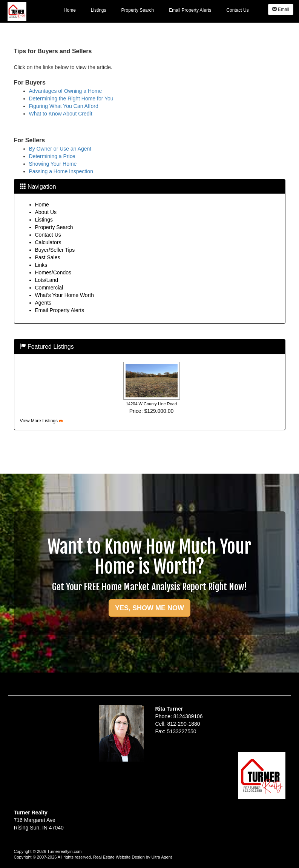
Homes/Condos (53, 272)
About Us (46, 212)
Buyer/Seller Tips (55, 250)
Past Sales (48, 257)
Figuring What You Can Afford (64, 106)
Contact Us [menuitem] (237, 10)
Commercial (49, 288)
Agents (43, 303)
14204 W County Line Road (151, 404)
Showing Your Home (53, 164)
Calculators (48, 242)
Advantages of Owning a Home (66, 91)
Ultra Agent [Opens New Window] (161, 857)
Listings (44, 220)
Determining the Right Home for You (71, 98)
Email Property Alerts (60, 310)
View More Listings (39, 421)
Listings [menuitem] (99, 10)
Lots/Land (47, 280)
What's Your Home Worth (64, 295)
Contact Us (48, 235)
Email (281, 9)
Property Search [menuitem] (138, 10)
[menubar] (156, 10)
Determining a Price (52, 156)
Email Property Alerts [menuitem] (190, 10)
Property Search (54, 227)
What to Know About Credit (61, 114)
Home (42, 205)
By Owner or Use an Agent (60, 149)
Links (41, 265)
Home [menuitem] (70, 10)
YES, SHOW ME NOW (149, 608)
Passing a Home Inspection (61, 171)
